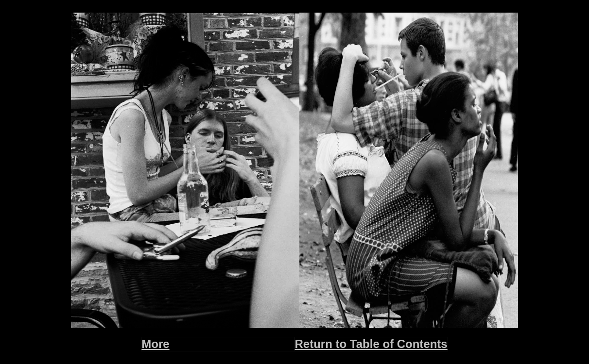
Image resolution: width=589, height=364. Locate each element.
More (155, 344)
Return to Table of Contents (371, 344)
